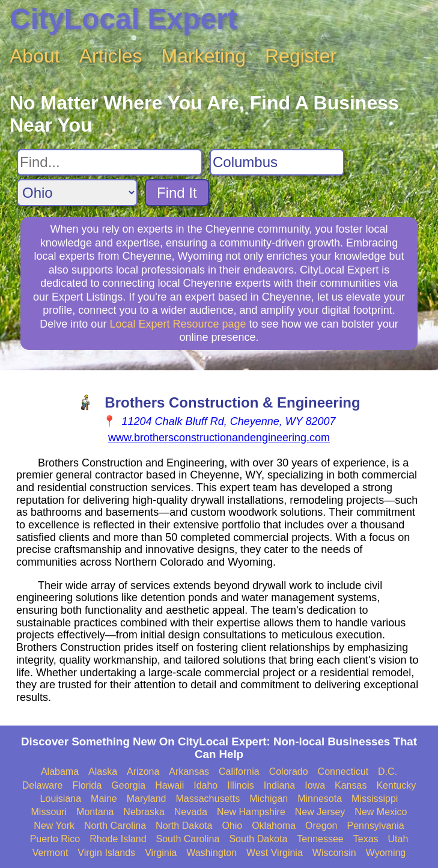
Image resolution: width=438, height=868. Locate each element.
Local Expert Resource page (178, 324)
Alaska (103, 772)
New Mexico (381, 812)
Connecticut (343, 772)
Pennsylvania (375, 826)
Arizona (143, 772)
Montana (95, 812)
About (35, 56)
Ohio (232, 826)
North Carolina (115, 826)
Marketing (204, 56)
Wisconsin (334, 853)
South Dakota (258, 839)
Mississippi (375, 799)
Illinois (240, 785)
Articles (111, 56)
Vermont (50, 853)
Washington (211, 853)
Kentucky (396, 785)
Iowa (315, 785)
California (239, 772)
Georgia (128, 785)
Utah (398, 839)
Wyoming (386, 853)
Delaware (43, 785)
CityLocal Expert (123, 19)
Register (301, 56)
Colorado (289, 772)
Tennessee (320, 839)
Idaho (205, 785)
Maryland (147, 799)
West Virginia (275, 853)
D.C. (388, 772)
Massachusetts (208, 799)
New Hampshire (251, 812)
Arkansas (189, 772)
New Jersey (320, 812)
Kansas (351, 785)
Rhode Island (118, 839)
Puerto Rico (55, 839)
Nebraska (144, 812)
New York (54, 826)
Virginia (161, 853)
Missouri (49, 812)
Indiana (280, 785)
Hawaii (169, 785)
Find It (177, 193)
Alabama (60, 772)
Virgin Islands (106, 853)
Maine (104, 799)
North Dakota (184, 826)
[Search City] (277, 162)
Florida (87, 785)
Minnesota (320, 799)
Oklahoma (274, 826)
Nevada (191, 812)
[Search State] (77, 193)
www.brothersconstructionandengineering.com (219, 438)
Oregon (321, 826)
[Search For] (110, 162)
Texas (366, 839)
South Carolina (188, 839)
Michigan (269, 799)
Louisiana (61, 799)
